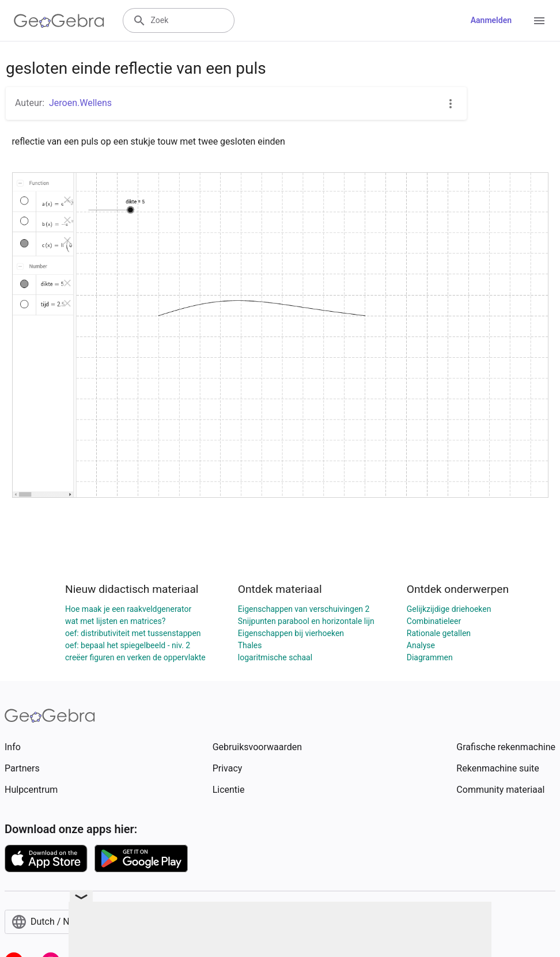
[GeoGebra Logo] (59, 21)
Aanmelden (491, 20)
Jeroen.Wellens (80, 103)
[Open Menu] (539, 21)
